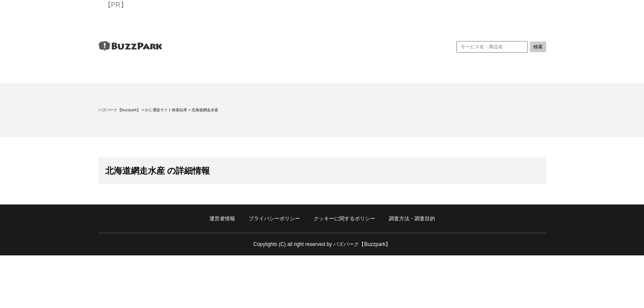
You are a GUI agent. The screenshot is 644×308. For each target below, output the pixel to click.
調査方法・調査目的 (412, 219)
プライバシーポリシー (274, 219)
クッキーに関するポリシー (344, 219)
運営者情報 (222, 219)
